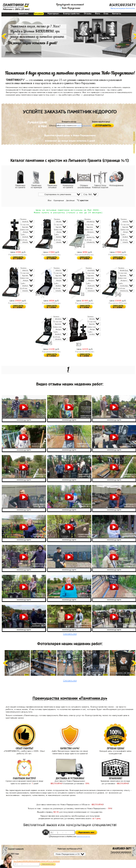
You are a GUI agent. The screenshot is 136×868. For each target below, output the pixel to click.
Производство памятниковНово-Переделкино (70, 6)
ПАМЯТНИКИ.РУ (16, 5)
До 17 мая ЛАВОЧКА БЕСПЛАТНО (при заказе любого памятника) (37, 861)
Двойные (70, 200)
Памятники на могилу (14, 7)
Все (50, 200)
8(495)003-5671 (122, 849)
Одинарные (59, 200)
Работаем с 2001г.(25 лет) (16, 9)
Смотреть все (70, 634)
